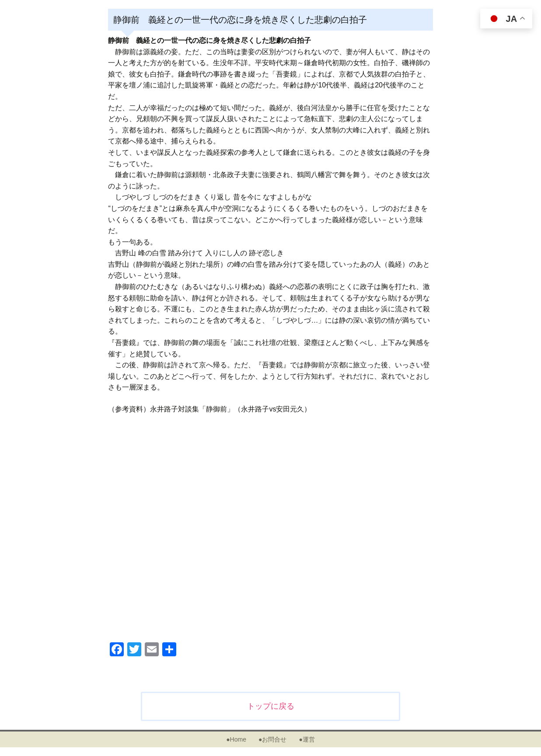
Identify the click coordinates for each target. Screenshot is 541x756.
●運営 (307, 739)
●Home (236, 739)
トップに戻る (271, 706)
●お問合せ (272, 739)
